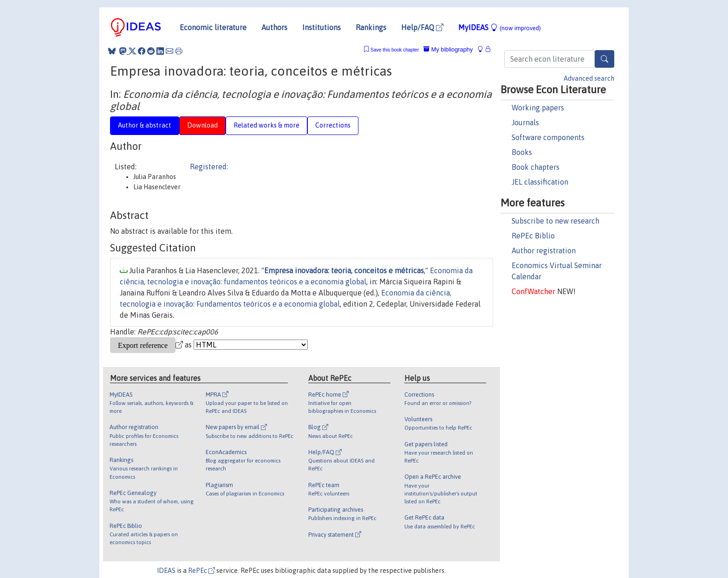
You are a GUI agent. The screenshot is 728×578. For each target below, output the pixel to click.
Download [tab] (202, 125)
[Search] (604, 59)
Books (522, 152)
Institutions (322, 27)
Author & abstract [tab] (145, 125)
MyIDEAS (500, 27)
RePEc (201, 571)
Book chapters (536, 167)
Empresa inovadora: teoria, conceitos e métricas (344, 270)
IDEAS (166, 571)
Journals (525, 122)
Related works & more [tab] (266, 125)
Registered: (209, 167)
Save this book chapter (395, 50)
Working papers (538, 108)
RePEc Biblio (533, 236)
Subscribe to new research (556, 221)
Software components (548, 137)
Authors (274, 27)
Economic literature (213, 27)
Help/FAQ (422, 27)
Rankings (371, 27)
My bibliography (448, 49)
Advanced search (589, 78)
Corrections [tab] (333, 125)
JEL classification (540, 182)
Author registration (544, 250)
